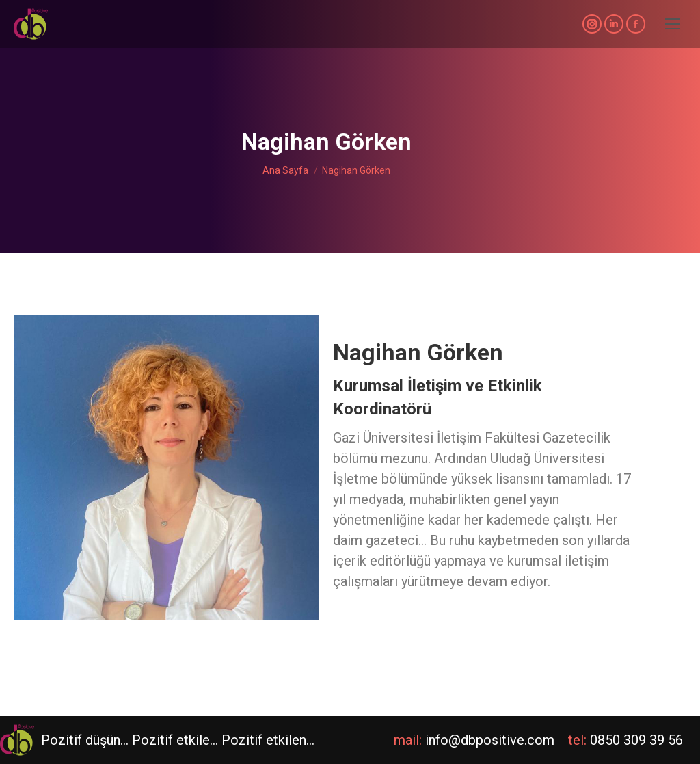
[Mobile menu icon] (673, 24)
